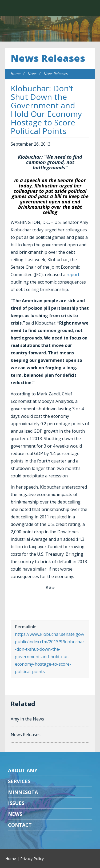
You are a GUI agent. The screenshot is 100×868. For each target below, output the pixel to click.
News (32, 74)
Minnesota (23, 792)
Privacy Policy (32, 859)
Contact (20, 825)
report (73, 275)
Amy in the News (27, 719)
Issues (16, 803)
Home (16, 74)
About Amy (23, 770)
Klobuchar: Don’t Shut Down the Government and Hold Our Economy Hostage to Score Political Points (46, 110)
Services (19, 781)
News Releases (48, 58)
